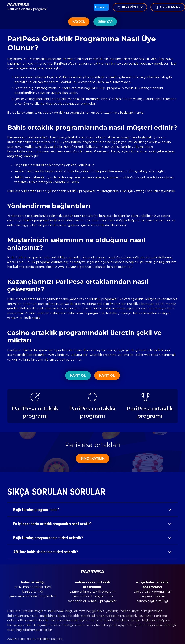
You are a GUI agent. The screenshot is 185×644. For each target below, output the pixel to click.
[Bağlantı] (27, 5)
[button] (101, 7)
